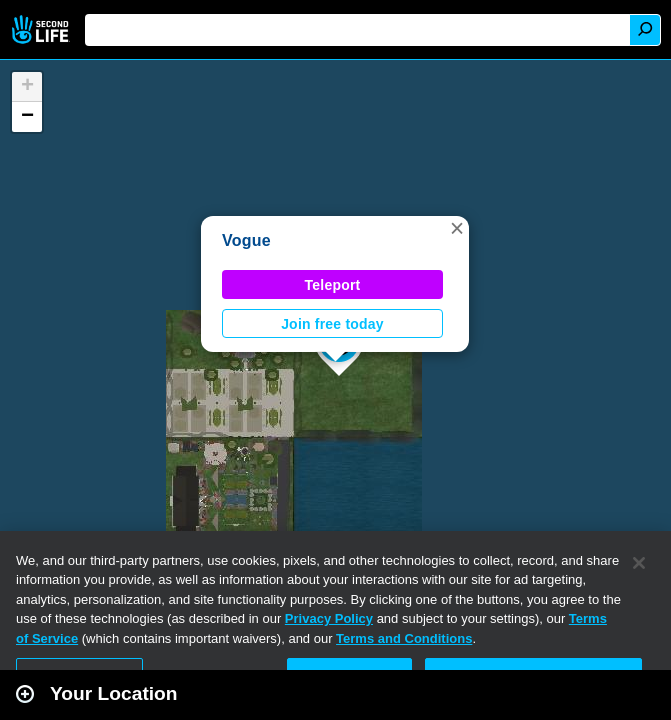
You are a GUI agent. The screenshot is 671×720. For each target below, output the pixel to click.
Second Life (42, 29)
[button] (457, 228)
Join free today (332, 324)
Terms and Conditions (404, 638)
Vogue (246, 240)
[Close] (639, 563)
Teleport (333, 285)
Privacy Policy (329, 618)
